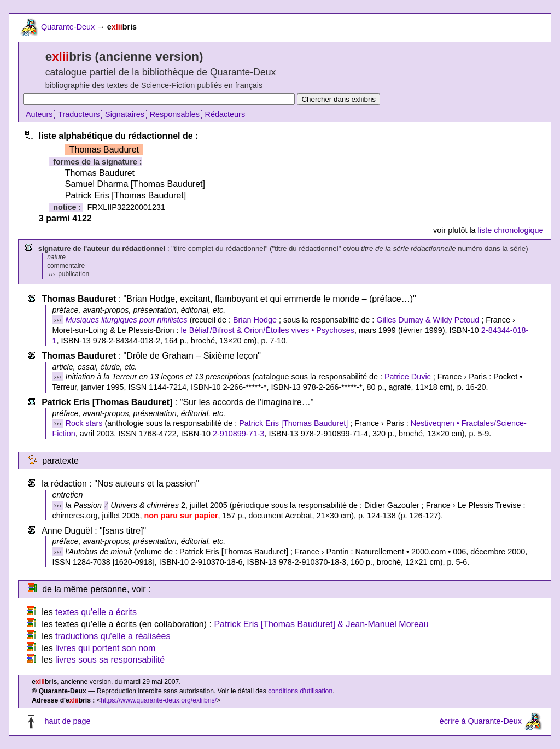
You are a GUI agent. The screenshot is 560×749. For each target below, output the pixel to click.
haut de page (67, 721)
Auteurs (39, 114)
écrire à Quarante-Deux (481, 721)
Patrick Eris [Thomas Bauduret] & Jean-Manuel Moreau (321, 624)
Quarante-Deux (68, 27)
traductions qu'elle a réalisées (113, 636)
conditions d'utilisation (300, 691)
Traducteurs (79, 114)
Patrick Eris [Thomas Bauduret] (293, 423)
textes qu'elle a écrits (96, 612)
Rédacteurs (225, 114)
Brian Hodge (255, 320)
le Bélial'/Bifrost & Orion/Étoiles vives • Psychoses (268, 330)
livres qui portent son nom (105, 648)
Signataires (125, 114)
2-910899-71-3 (238, 434)
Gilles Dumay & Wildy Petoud (428, 320)
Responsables (175, 114)
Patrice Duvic (408, 377)
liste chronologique (511, 230)
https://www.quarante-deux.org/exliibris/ (159, 700)
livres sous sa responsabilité (110, 660)
